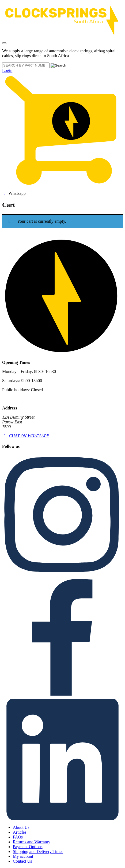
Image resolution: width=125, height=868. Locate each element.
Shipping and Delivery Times (38, 851)
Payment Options (28, 847)
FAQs (18, 837)
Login (7, 70)
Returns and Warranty (32, 842)
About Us (21, 827)
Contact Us (22, 861)
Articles (20, 832)
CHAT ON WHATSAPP (26, 436)
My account (23, 856)
